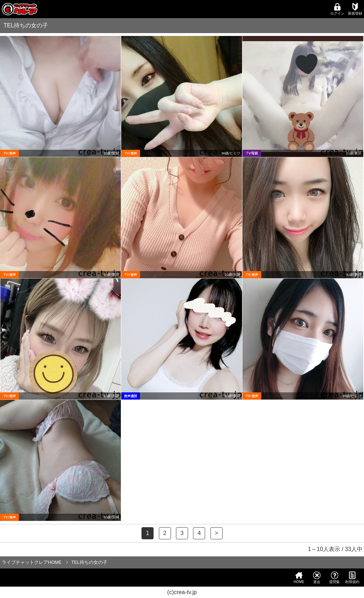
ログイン (337, 9)
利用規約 (352, 578)
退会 (317, 578)
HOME (299, 578)
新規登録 (355, 9)
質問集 (334, 578)
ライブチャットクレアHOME (32, 562)
